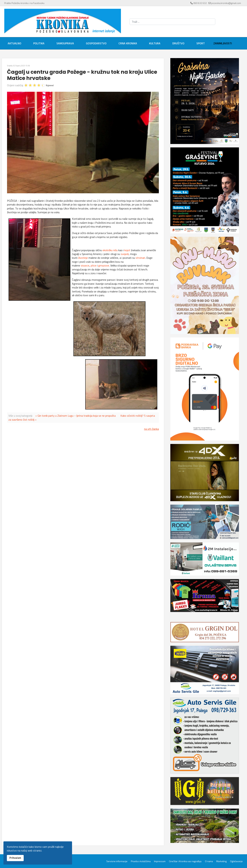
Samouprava (65, 43)
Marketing (221, 861)
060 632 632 (200, 3)
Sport (201, 43)
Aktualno (14, 43)
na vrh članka (151, 429)
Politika (39, 43)
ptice (94, 265)
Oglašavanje (236, 861)
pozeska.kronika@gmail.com (226, 3)
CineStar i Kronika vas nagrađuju (185, 861)
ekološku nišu (110, 250)
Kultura (155, 43)
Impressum (160, 861)
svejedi (125, 254)
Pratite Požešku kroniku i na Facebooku (24, 3)
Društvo (178, 43)
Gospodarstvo (96, 43)
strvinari (140, 258)
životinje (83, 258)
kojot (127, 250)
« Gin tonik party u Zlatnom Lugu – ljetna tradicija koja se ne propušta (75, 416)
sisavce (85, 265)
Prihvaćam (15, 858)
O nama (209, 861)
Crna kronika (128, 43)
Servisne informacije (117, 861)
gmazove (104, 265)
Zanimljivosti (223, 43)
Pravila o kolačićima (141, 861)
